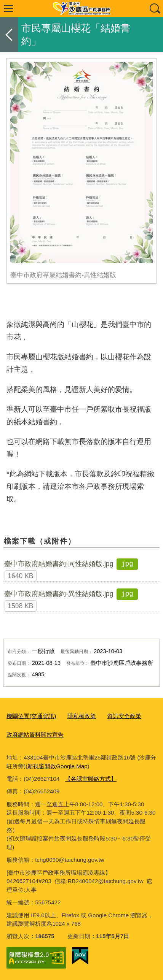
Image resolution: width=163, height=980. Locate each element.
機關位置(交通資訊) (31, 716)
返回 (9, 35)
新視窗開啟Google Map (57, 766)
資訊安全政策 (124, 716)
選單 (8, 8)
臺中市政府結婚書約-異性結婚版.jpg (59, 594)
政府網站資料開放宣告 (35, 735)
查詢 (155, 8)
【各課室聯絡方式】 (91, 779)
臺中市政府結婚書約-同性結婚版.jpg (59, 564)
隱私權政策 (82, 716)
